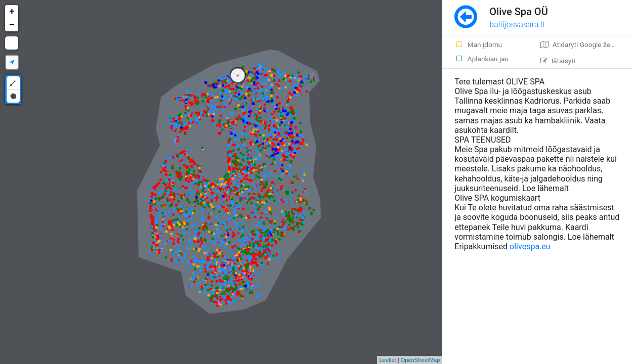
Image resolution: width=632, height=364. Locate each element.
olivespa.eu (530, 246)
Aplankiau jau (481, 59)
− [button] (12, 25)
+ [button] (12, 12)
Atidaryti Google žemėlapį (586, 44)
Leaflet (388, 360)
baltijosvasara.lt (517, 25)
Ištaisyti (558, 61)
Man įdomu (478, 44)
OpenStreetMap (420, 360)
